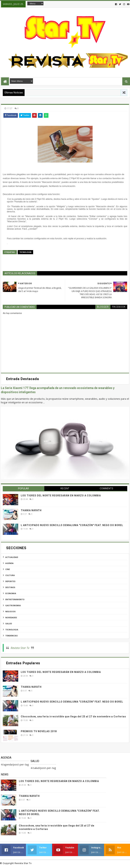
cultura (10, 575)
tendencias (12, 636)
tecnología (25, 252)
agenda (9, 563)
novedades (11, 617)
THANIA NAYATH (31, 510)
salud (9, 624)
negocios (10, 611)
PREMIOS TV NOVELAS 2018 (39, 731)
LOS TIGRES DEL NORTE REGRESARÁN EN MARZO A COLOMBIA (61, 496)
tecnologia (12, 630)
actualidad (12, 557)
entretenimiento (15, 599)
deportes (10, 581)
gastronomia (13, 605)
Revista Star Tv (20, 648)
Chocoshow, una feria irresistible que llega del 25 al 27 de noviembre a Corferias (73, 716)
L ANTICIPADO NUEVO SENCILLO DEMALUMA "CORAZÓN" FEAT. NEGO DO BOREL (72, 525)
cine (8, 569)
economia (11, 593)
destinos (10, 587)
